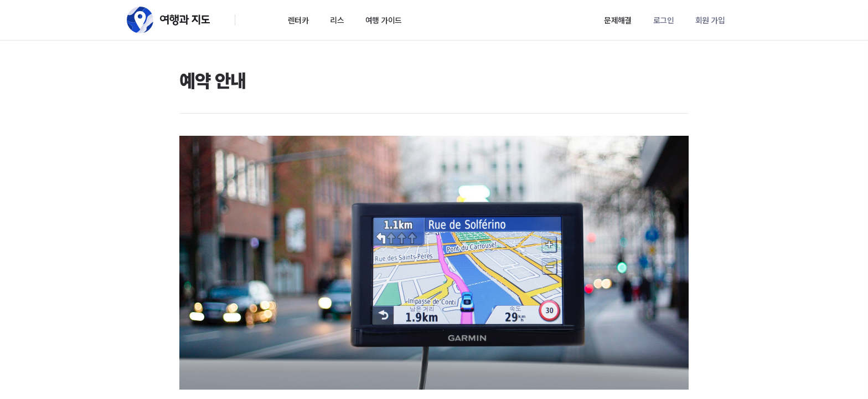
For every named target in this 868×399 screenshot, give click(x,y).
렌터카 (298, 20)
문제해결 (618, 20)
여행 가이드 (383, 20)
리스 (337, 20)
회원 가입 (710, 20)
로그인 (663, 20)
